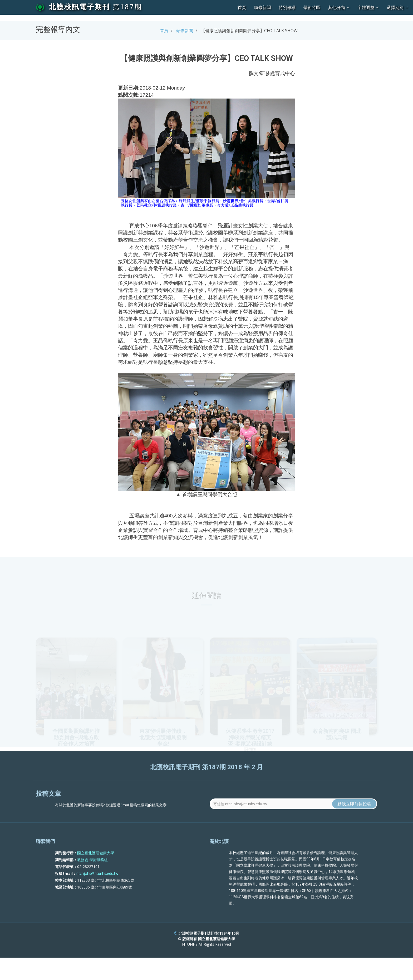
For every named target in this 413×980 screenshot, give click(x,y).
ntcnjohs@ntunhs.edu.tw (97, 894)
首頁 (242, 7)
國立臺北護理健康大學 (96, 873)
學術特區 (312, 7)
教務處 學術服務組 (92, 880)
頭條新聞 (262, 7)
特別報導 (287, 7)
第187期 (127, 7)
